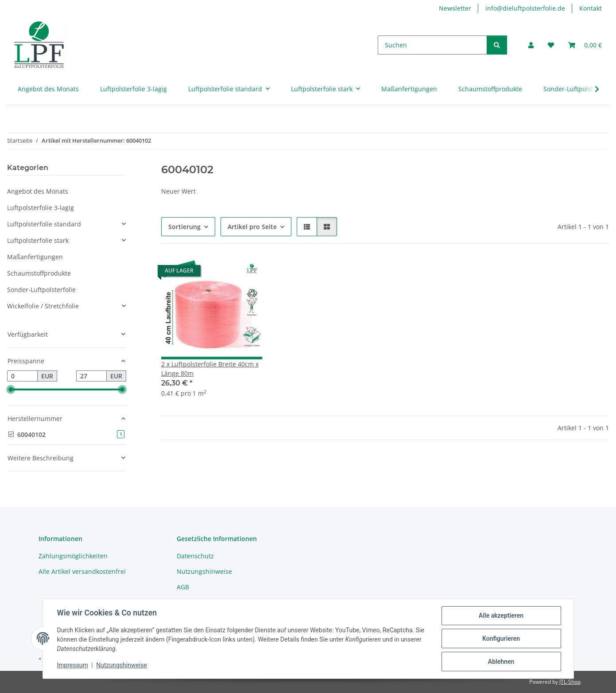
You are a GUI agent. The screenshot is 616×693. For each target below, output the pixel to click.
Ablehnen (501, 662)
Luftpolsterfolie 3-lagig (41, 208)
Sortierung (184, 227)
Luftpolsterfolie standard (44, 224)
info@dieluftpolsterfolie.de (525, 8)
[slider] (11, 390)
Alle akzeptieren (501, 615)
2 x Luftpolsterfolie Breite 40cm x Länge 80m (210, 369)
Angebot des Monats (38, 191)
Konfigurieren (501, 638)
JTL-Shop (570, 682)
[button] (531, 45)
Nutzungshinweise (122, 666)
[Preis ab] (22, 376)
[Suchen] (432, 45)
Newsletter (455, 8)
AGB (183, 587)
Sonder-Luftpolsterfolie (41, 290)
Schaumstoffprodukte (39, 273)
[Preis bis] (91, 376)
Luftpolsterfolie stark (38, 240)
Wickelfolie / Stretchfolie (43, 306)
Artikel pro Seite (252, 227)
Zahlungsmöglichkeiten (73, 556)
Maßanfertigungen (35, 257)
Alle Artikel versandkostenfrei (82, 571)
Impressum (73, 666)
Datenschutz (195, 556)
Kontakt (591, 8)
